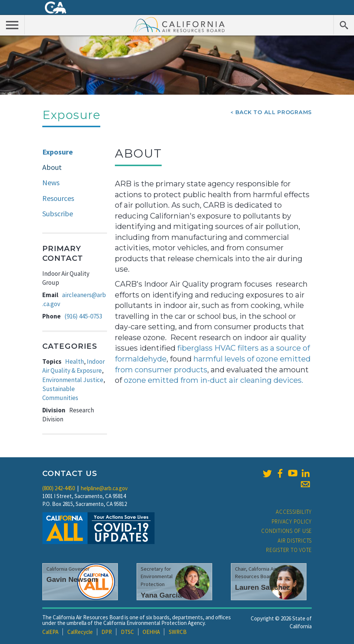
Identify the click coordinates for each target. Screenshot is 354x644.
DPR (107, 632)
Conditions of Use (286, 531)
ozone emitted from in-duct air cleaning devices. (213, 380)
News (51, 182)
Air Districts (295, 541)
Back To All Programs (274, 112)
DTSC (127, 632)
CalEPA (50, 632)
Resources (58, 198)
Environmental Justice (73, 380)
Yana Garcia (161, 595)
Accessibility (294, 512)
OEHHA (151, 632)
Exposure (58, 152)
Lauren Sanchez (263, 587)
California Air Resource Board (179, 24)
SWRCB (178, 632)
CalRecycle (80, 632)
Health (74, 361)
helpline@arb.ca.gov (104, 488)
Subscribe (58, 213)
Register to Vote (289, 550)
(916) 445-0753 (83, 316)
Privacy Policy (292, 521)
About (52, 167)
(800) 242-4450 (59, 488)
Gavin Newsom (72, 579)
